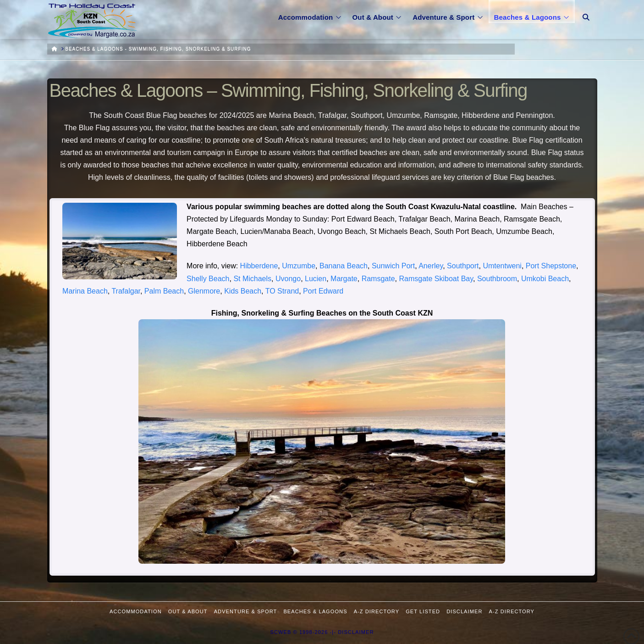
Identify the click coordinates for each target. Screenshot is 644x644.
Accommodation (136, 611)
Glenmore (204, 291)
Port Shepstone (551, 266)
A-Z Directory (377, 611)
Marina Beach (85, 291)
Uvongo (288, 279)
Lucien (316, 279)
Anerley (431, 266)
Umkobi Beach (545, 279)
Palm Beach (164, 291)
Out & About (188, 611)
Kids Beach (243, 291)
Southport (463, 266)
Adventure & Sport (246, 611)
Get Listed (423, 611)
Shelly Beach (208, 279)
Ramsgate (378, 279)
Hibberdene (259, 266)
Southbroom (497, 279)
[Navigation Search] (586, 11)
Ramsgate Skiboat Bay (436, 279)
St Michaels (252, 279)
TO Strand (282, 291)
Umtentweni (502, 266)
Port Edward (323, 291)
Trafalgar (126, 291)
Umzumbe (299, 266)
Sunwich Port (393, 266)
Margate (344, 279)
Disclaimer (464, 611)
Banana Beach (344, 266)
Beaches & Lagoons (315, 611)
